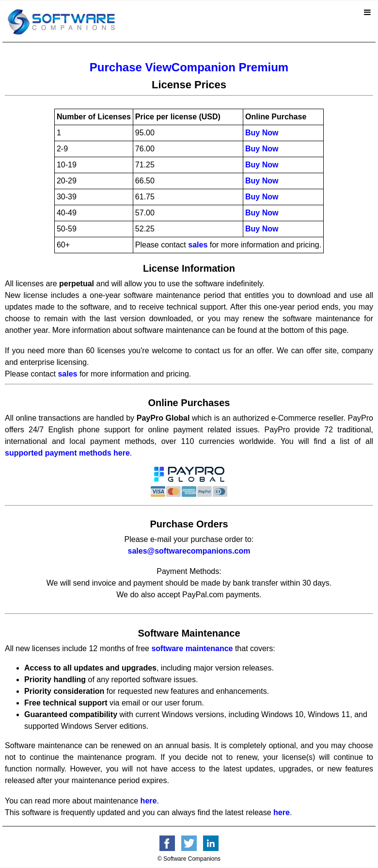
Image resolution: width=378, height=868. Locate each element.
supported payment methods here (67, 453)
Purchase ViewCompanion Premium (189, 67)
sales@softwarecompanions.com (189, 551)
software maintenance (192, 648)
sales (198, 245)
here (149, 801)
